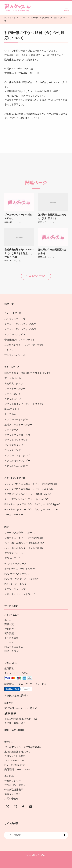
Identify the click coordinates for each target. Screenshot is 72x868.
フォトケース (11, 430)
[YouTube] (31, 807)
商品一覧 (9, 624)
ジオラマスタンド (14, 445)
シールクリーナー (14, 515)
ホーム (8, 620)
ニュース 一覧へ (38, 276)
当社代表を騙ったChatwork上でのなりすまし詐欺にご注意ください (19, 253)
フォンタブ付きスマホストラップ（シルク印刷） (30, 489)
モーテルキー (11, 414)
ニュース (17, 222)
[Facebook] (23, 807)
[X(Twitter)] (8, 807)
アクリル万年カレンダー (17, 461)
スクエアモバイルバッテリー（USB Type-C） (28, 494)
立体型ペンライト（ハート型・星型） (24, 345)
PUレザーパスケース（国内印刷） (22, 579)
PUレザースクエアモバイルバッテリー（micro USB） (33, 509)
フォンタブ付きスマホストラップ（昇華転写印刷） (31, 484)
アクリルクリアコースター (18, 435)
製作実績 (9, 633)
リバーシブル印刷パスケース (20, 533)
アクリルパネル (13, 378)
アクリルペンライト (15, 334)
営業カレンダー (13, 781)
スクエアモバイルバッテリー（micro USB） (27, 499)
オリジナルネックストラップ (20, 594)
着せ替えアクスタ (14, 383)
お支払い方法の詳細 (15, 696)
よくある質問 (11, 638)
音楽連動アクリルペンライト (20, 340)
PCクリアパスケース (15, 564)
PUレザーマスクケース (17, 574)
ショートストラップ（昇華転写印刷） (25, 538)
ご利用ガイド (11, 629)
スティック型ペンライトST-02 (20, 329)
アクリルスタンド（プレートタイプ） (24, 404)
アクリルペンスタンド (16, 440)
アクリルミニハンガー (16, 466)
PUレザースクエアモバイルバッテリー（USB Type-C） (34, 504)
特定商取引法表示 (14, 790)
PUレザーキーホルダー (17, 584)
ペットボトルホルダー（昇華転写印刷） (25, 543)
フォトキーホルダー (15, 389)
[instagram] (15, 807)
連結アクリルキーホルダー (18, 425)
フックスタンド (13, 450)
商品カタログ (11, 651)
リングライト (11, 350)
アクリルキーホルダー (16, 420)
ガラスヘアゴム (13, 558)
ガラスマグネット (14, 553)
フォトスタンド (13, 394)
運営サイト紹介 (13, 794)
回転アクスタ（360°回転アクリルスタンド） (28, 373)
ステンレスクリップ (15, 589)
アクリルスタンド (14, 399)
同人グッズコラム (14, 647)
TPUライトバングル (15, 355)
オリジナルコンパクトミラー (20, 569)
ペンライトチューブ (15, 319)
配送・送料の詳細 (14, 730)
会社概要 (9, 776)
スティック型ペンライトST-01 (20, 324)
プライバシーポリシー (16, 785)
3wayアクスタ (12, 409)
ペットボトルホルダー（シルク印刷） (24, 548)
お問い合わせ (11, 799)
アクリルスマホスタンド (17, 456)
